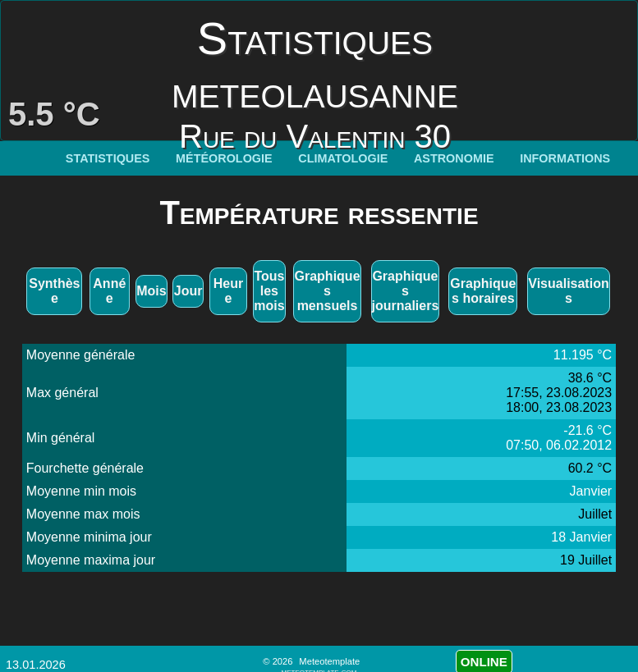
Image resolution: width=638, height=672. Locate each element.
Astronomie (454, 158)
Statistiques (108, 158)
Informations (565, 158)
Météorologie (224, 158)
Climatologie (343, 158)
